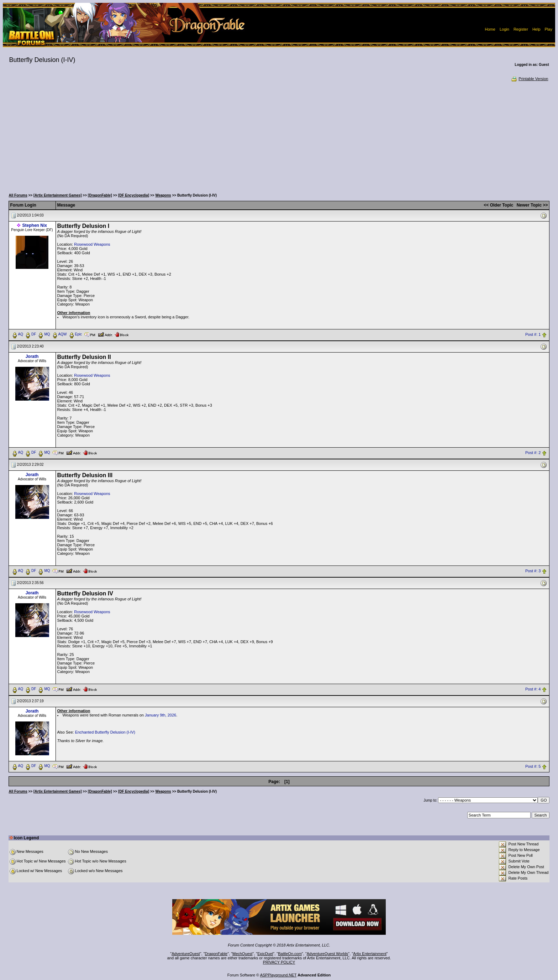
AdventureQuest (186, 954)
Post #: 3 (533, 571)
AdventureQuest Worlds (328, 954)
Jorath (32, 356)
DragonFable (216, 954)
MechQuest (242, 954)
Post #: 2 (533, 453)
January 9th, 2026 (160, 715)
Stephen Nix (35, 225)
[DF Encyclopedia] (134, 195)
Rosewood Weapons (92, 244)
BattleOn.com (290, 954)
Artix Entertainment (370, 954)
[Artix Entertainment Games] (58, 195)
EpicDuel (265, 954)
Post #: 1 (533, 334)
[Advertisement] (279, 135)
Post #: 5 (533, 766)
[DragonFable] (100, 195)
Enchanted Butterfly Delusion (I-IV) (105, 732)
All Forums (18, 195)
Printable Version (529, 79)
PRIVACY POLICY (279, 962)
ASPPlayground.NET (278, 975)
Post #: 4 (533, 689)
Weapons (163, 195)
